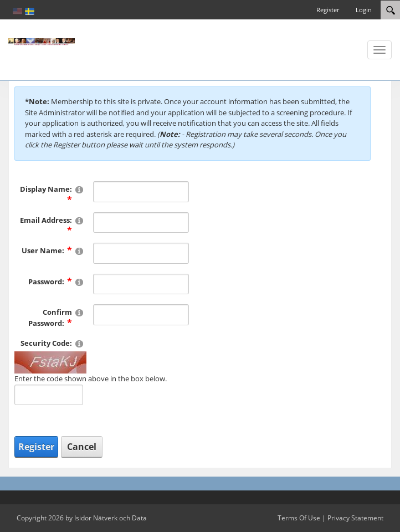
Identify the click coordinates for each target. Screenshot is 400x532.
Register (328, 10)
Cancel (82, 447)
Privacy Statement (355, 518)
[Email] (141, 223)
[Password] (141, 284)
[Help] (79, 189)
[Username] (141, 253)
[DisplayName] (141, 192)
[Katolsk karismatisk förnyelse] (42, 41)
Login (364, 10)
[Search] (390, 10)
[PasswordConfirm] (141, 315)
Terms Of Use (299, 518)
